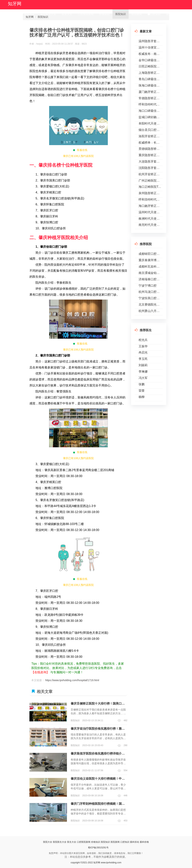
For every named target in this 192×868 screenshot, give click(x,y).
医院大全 (29, 14)
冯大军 (143, 378)
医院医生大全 (48, 14)
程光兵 (143, 340)
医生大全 (67, 14)
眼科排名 (172, 14)
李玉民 (143, 359)
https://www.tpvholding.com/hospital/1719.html (72, 680)
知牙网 (15, 4)
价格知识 (104, 14)
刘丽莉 (143, 365)
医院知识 (121, 14)
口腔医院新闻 (86, 14)
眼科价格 (16, 23)
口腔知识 (154, 14)
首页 (15, 14)
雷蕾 (142, 391)
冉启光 (143, 352)
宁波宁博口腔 (148, 286)
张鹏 (142, 384)
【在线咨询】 (40, 672)
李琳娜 (143, 372)
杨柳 (142, 397)
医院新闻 (137, 14)
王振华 (143, 346)
